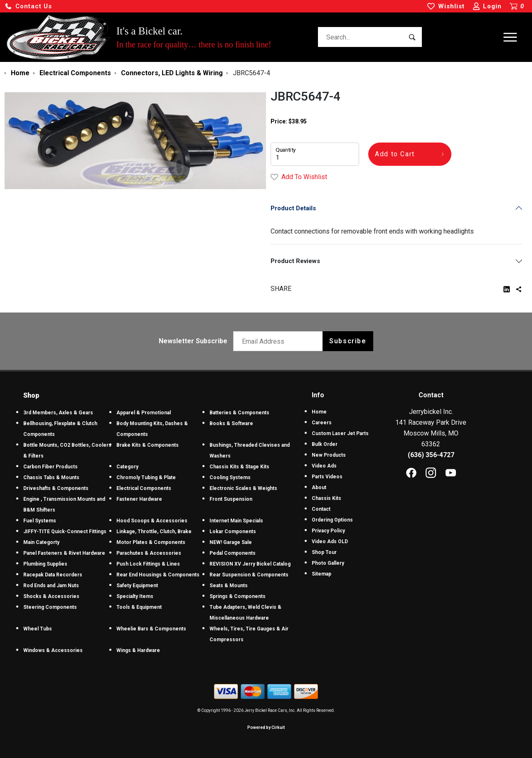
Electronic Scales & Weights (243, 488)
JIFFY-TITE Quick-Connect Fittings (65, 532)
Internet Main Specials (236, 521)
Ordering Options (332, 520)
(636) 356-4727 (431, 455)
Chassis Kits (326, 498)
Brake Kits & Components (148, 445)
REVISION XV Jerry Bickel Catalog (250, 564)
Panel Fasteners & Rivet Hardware (64, 553)
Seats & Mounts (229, 586)
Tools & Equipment (139, 607)
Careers (322, 423)
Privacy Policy (328, 531)
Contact (321, 509)
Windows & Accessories (53, 650)
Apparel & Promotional (144, 413)
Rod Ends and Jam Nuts (51, 586)
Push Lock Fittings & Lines (148, 564)
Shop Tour (324, 552)
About (319, 487)
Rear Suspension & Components (249, 575)
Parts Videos (327, 477)
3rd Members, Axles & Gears (58, 413)
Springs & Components (238, 596)
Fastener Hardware (139, 499)
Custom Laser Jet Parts (340, 433)
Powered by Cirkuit (266, 727)
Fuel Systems (40, 521)
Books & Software (231, 423)
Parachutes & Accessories (149, 553)
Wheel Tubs (38, 629)
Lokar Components (233, 532)
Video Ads (324, 466)
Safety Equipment (137, 586)
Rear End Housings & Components (158, 575)
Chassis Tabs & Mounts (51, 477)
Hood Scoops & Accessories (152, 521)
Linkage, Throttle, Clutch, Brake (154, 532)
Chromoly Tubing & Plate (146, 477)
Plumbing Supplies (45, 564)
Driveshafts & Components (56, 488)
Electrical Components (144, 488)
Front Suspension (231, 499)
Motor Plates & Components (151, 542)
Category (127, 467)
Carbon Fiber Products (50, 467)
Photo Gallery (328, 563)
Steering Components (50, 607)
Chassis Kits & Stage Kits (239, 467)
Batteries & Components (239, 413)
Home (319, 412)
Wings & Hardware (138, 650)
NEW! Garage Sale (231, 542)
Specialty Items (135, 596)
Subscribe (348, 341)
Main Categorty (41, 542)
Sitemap (321, 574)
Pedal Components (233, 553)
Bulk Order (325, 444)
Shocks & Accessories (51, 596)
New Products (329, 455)
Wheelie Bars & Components (151, 629)
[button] (28, 6)
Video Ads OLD (330, 541)
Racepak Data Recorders (53, 575)
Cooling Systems (230, 477)
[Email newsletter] (280, 341)
